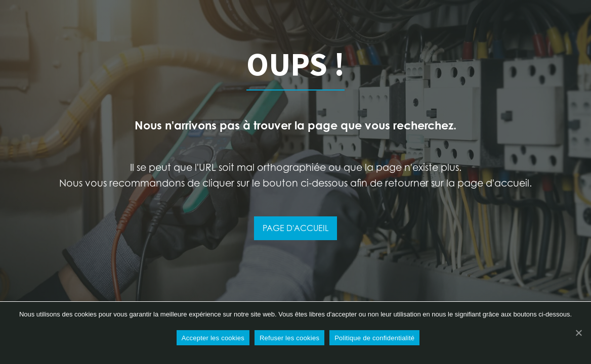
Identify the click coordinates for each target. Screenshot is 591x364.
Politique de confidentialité (374, 338)
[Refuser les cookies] (578, 333)
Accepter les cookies (213, 338)
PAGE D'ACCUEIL (296, 228)
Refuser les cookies (289, 338)
